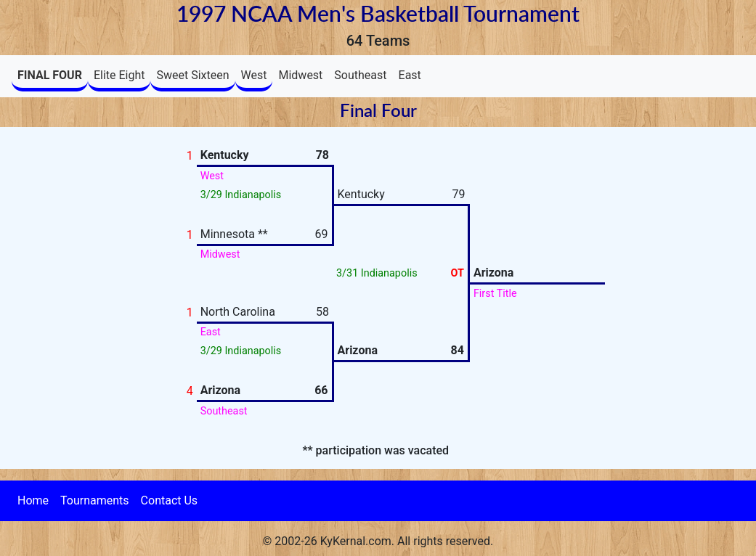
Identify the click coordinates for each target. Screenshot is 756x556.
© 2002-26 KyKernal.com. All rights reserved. (378, 541)
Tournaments (95, 500)
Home (33, 500)
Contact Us (170, 500)
